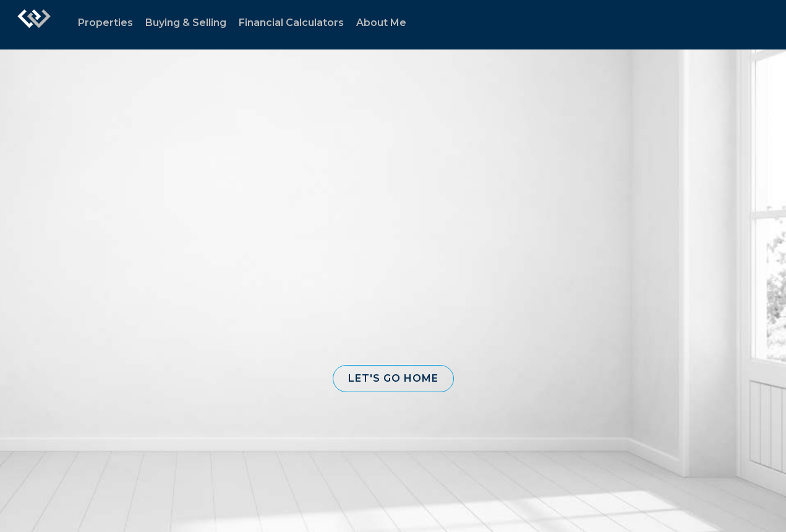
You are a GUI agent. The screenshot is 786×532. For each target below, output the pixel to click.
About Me (381, 23)
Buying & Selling (186, 23)
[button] (393, 379)
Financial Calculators (291, 23)
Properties (105, 23)
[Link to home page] (34, 25)
